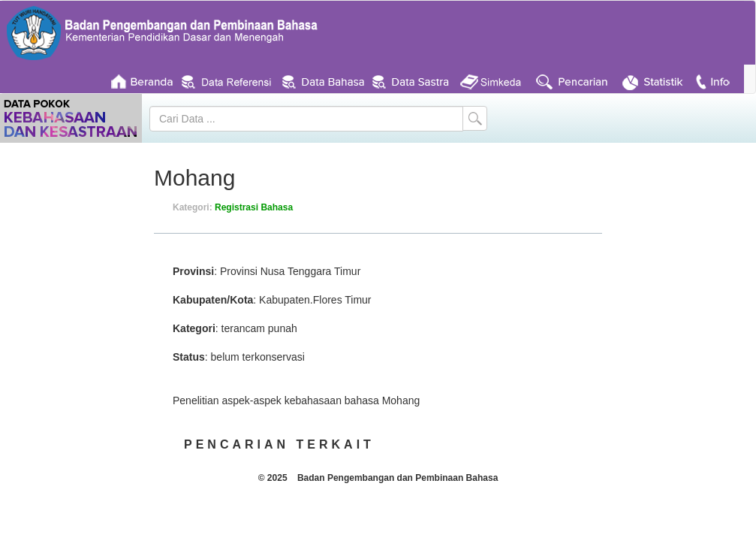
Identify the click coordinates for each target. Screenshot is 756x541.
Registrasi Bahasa (254, 207)
